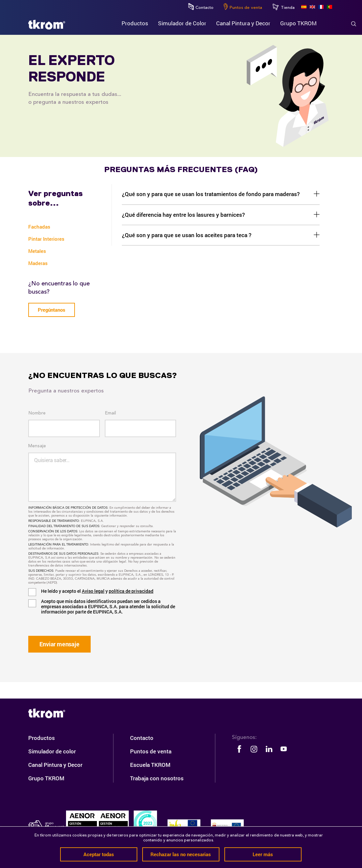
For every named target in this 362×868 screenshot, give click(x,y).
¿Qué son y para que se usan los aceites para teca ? (187, 235)
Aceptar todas (99, 854)
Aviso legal (93, 591)
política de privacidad (131, 591)
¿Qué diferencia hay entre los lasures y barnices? (183, 215)
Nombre (37, 413)
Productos (42, 738)
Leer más (263, 854)
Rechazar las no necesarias (181, 854)
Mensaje (37, 446)
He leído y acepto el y (97, 591)
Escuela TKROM (150, 765)
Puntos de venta (243, 7)
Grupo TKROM (46, 778)
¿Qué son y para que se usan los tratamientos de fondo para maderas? (211, 194)
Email (110, 413)
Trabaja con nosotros (157, 778)
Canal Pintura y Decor (55, 765)
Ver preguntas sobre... (56, 199)
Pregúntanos (52, 310)
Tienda (283, 7)
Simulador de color (52, 751)
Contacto (201, 7)
